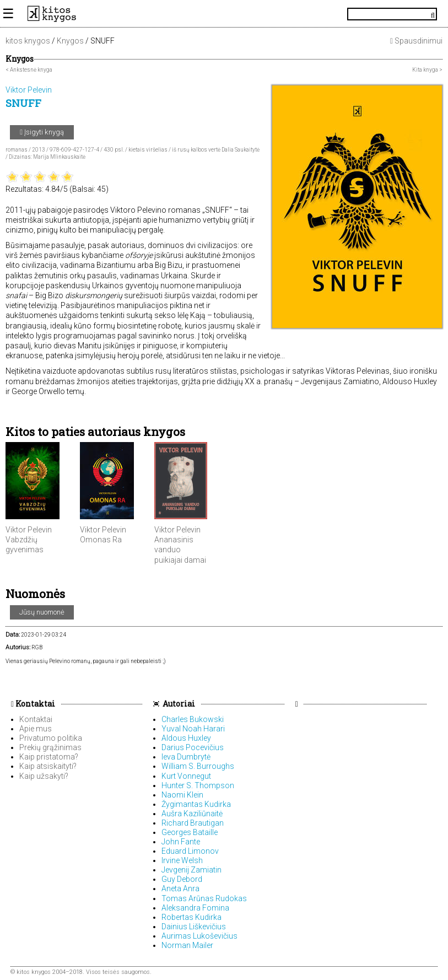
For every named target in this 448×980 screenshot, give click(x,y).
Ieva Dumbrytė (186, 757)
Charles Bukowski (193, 719)
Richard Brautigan (193, 823)
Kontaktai (33, 704)
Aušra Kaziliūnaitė (192, 814)
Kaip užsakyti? (44, 776)
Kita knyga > (427, 70)
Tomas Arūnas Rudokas (204, 898)
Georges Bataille (190, 832)
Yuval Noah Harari (193, 729)
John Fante (181, 842)
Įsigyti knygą (42, 132)
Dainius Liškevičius (194, 927)
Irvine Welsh (182, 860)
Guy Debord (182, 879)
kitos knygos (28, 41)
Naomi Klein (182, 795)
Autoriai (179, 704)
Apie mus (36, 729)
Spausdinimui (416, 41)
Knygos (70, 41)
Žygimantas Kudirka (196, 804)
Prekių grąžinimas (50, 747)
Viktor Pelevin (29, 530)
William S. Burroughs (198, 766)
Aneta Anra (180, 889)
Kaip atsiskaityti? (48, 766)
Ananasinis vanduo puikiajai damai (180, 550)
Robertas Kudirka (191, 917)
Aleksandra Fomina (195, 908)
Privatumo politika (51, 738)
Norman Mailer (187, 945)
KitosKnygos (224, 14)
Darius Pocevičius (193, 747)
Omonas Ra (101, 540)
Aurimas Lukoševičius (199, 936)
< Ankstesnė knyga (29, 70)
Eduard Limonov (190, 851)
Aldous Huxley (186, 738)
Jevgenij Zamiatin (191, 870)
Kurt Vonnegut (186, 776)
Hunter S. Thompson (198, 785)
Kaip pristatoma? (49, 757)
